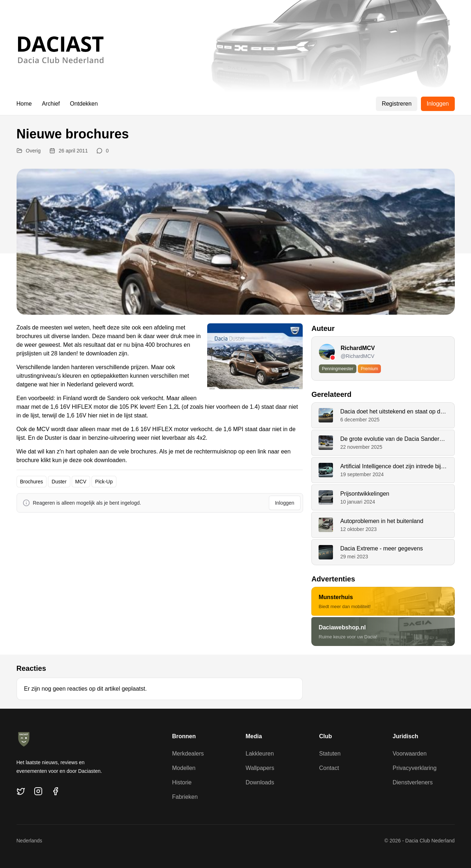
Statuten (330, 754)
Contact (329, 768)
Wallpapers (260, 768)
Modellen (184, 768)
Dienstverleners (413, 782)
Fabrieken (185, 797)
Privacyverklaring (415, 768)
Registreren (397, 104)
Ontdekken (84, 104)
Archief (51, 104)
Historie (182, 782)
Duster (59, 482)
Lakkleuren (260, 754)
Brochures (32, 482)
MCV (81, 482)
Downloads (260, 782)
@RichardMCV (357, 356)
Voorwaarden (410, 754)
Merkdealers (188, 754)
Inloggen (438, 104)
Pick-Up (104, 482)
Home (24, 104)
